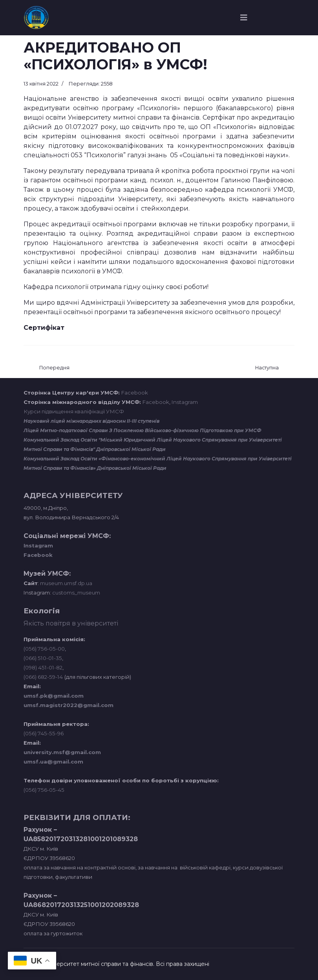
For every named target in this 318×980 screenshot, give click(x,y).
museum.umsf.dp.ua (66, 583)
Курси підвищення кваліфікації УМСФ (74, 411)
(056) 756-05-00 (44, 649)
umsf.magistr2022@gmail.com (69, 705)
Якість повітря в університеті (71, 623)
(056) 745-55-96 (44, 733)
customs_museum (76, 593)
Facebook (135, 393)
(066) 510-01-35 (43, 658)
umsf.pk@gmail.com (54, 696)
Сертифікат (44, 328)
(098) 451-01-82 (43, 667)
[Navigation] (244, 18)
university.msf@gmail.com (62, 752)
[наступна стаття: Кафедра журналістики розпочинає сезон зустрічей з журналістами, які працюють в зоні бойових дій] (267, 368)
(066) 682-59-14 (43, 677)
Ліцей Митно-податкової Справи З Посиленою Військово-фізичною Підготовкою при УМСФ (143, 430)
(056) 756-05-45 (44, 790)
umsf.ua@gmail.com (53, 762)
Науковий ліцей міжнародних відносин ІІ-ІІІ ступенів (91, 421)
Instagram (185, 402)
